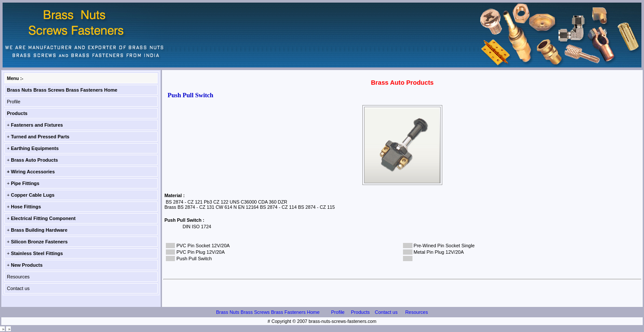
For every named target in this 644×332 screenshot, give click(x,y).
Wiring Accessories (33, 172)
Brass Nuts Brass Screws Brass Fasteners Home (62, 90)
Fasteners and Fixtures (37, 125)
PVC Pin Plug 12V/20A (200, 252)
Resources (18, 277)
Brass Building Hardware (39, 230)
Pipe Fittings (25, 183)
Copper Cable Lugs (33, 195)
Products (17, 113)
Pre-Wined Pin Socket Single (444, 246)
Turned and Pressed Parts (40, 137)
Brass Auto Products (34, 160)
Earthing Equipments (35, 148)
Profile (14, 102)
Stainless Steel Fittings (37, 253)
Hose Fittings (26, 207)
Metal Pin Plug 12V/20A (439, 252)
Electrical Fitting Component (43, 218)
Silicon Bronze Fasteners (39, 242)
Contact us (18, 288)
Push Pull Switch (194, 259)
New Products (27, 265)
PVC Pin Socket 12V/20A (203, 246)
